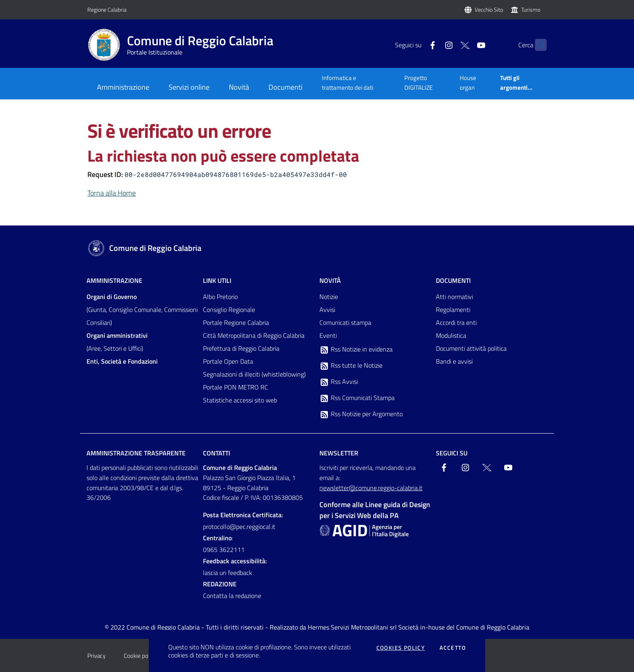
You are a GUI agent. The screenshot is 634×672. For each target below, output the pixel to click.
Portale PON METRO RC (236, 387)
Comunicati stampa (345, 322)
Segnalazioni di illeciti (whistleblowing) (254, 374)
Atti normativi (454, 297)
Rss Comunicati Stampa (357, 398)
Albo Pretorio (220, 297)
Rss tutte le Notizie (351, 366)
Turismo (531, 9)
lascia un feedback (228, 573)
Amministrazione (114, 280)
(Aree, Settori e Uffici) (117, 342)
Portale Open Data (228, 361)
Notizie (329, 297)
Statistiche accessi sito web (240, 400)
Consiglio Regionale (229, 310)
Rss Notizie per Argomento (361, 414)
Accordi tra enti (456, 322)
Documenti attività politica (471, 348)
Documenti (453, 280)
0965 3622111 (224, 550)
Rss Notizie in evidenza (356, 350)
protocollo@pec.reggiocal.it (239, 527)
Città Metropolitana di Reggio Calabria (254, 335)
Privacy (96, 656)
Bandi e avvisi (454, 361)
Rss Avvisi (339, 382)
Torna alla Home (112, 193)
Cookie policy (140, 656)
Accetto (453, 648)
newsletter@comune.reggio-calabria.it (371, 488)
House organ (468, 83)
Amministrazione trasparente (136, 453)
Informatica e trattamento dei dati (348, 83)
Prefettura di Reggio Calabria (241, 348)
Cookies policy (401, 648)
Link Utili (217, 280)
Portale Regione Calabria (236, 322)
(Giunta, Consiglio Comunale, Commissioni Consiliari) (142, 310)
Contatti (217, 453)
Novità (330, 280)
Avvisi (327, 310)
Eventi (328, 335)
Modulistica (451, 335)
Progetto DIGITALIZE (418, 83)
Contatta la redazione (232, 596)
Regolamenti (453, 310)
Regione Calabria (107, 9)
